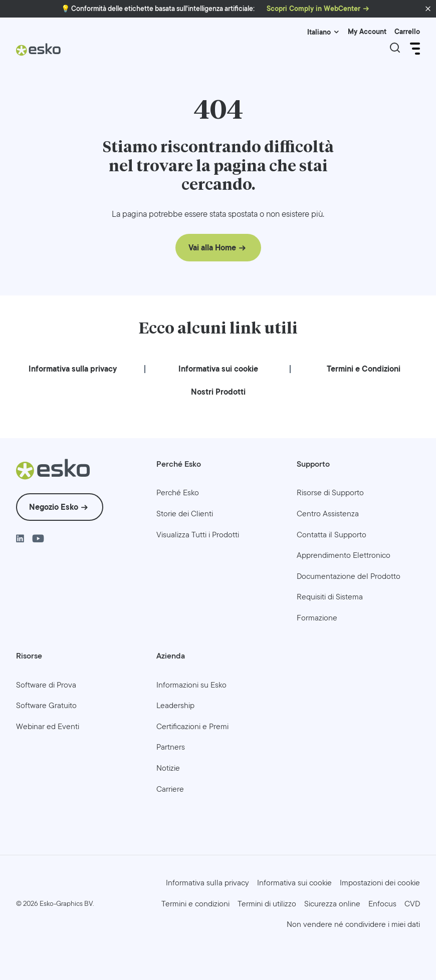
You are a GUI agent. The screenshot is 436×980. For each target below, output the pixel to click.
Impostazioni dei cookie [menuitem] (380, 883)
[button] (428, 9)
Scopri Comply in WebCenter (313, 9)
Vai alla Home (212, 248)
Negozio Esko (54, 507)
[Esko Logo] (39, 53)
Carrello (407, 32)
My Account (367, 32)
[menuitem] (73, 369)
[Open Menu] (414, 49)
